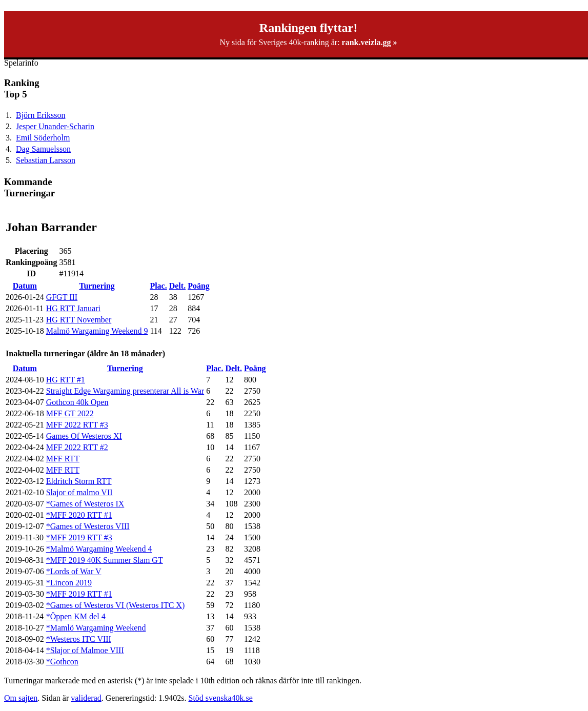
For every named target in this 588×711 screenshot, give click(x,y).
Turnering (97, 286)
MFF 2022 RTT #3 (77, 425)
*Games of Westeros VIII (88, 526)
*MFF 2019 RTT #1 (79, 594)
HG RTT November (79, 320)
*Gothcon (62, 662)
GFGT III (62, 297)
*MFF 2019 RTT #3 (79, 537)
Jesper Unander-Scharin (55, 126)
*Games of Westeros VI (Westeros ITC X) (116, 605)
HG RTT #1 (66, 380)
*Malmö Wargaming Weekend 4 (99, 549)
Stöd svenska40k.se (220, 698)
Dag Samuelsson (43, 149)
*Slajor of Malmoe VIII (85, 650)
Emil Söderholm (43, 138)
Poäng (199, 286)
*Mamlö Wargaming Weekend (96, 628)
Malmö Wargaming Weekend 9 (97, 331)
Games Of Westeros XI (84, 436)
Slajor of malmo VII (79, 492)
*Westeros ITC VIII (79, 639)
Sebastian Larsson (46, 160)
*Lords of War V (74, 571)
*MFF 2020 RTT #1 (79, 515)
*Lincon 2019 (69, 583)
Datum (25, 286)
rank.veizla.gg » (370, 42)
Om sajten (21, 698)
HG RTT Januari (73, 308)
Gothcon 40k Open (77, 402)
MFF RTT (63, 459)
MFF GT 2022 (70, 413)
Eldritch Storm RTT (79, 481)
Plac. (158, 286)
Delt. (177, 286)
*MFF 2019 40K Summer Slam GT (105, 560)
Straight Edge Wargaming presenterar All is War (125, 391)
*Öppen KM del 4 (76, 616)
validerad (86, 698)
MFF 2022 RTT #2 (77, 447)
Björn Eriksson (40, 115)
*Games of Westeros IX (85, 504)
